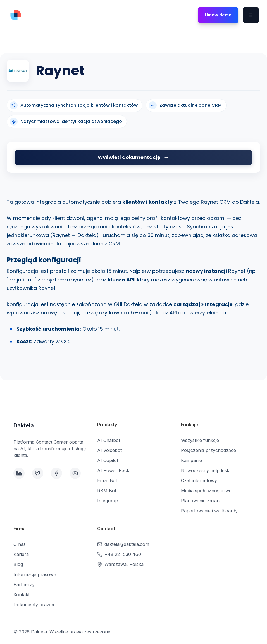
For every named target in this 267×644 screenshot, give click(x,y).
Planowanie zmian (200, 501)
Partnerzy (24, 584)
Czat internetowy (199, 480)
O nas (20, 544)
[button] (251, 15)
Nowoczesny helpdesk (205, 470)
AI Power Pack (113, 470)
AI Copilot (108, 460)
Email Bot (107, 480)
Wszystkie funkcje (200, 440)
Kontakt (22, 595)
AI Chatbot (109, 440)
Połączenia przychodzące (208, 450)
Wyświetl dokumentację (129, 157)
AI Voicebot (109, 450)
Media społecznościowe (206, 491)
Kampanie (191, 460)
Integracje (108, 501)
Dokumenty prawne (34, 605)
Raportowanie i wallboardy (209, 511)
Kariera (21, 554)
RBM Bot (107, 491)
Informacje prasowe (35, 574)
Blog (18, 564)
